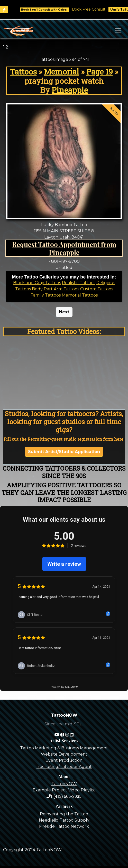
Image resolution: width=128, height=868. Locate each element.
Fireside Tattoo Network (64, 826)
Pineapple (70, 90)
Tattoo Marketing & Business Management (64, 748)
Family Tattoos (46, 295)
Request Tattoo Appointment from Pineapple (64, 248)
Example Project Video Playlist (64, 790)
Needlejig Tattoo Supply (64, 820)
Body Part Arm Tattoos (56, 289)
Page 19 (100, 72)
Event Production (64, 760)
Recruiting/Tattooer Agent (64, 767)
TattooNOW (64, 784)
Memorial (62, 72)
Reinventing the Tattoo (64, 814)
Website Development (64, 754)
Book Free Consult (91, 9)
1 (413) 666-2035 (64, 796)
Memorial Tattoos (80, 295)
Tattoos (23, 72)
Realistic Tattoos (79, 283)
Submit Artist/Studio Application (64, 452)
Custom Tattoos (97, 289)
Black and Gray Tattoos (37, 283)
